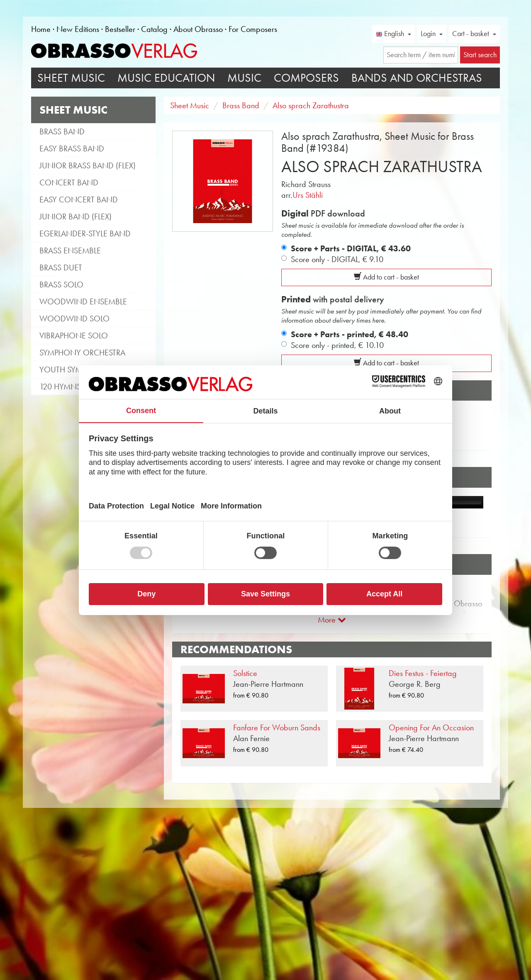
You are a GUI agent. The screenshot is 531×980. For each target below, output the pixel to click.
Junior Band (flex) (76, 216)
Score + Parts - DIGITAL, (351, 248)
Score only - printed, (337, 345)
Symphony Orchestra (82, 353)
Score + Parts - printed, (350, 334)
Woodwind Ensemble (83, 302)
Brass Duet (61, 267)
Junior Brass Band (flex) (88, 165)
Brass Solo (61, 285)
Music (244, 78)
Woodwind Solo (74, 319)
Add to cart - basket (386, 277)
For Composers (253, 29)
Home (41, 29)
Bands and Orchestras (417, 78)
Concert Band (69, 182)
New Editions (78, 29)
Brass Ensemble (70, 250)
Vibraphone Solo (74, 336)
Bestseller (120, 29)
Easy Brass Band (72, 148)
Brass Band (62, 131)
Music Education (166, 78)
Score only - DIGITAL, (337, 259)
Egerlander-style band (85, 233)
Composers (306, 78)
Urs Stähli (308, 195)
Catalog (154, 29)
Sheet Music (71, 78)
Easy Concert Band (79, 199)
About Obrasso (198, 29)
